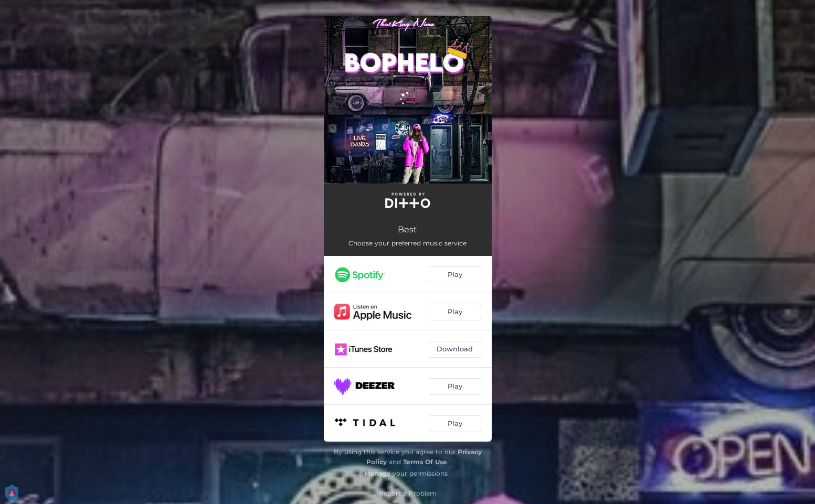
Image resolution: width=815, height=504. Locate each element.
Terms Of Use (425, 462)
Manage (378, 473)
